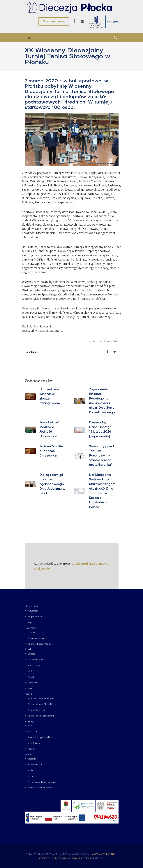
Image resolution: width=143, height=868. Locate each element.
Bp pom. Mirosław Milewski (40, 704)
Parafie (31, 770)
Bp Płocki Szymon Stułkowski (41, 698)
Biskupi (28, 694)
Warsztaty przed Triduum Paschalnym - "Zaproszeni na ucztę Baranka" (101, 456)
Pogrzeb (31, 677)
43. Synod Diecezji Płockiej (39, 644)
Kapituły (31, 749)
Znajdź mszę (54, 21)
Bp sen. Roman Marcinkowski (41, 716)
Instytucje (29, 721)
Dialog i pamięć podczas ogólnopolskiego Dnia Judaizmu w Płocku (52, 484)
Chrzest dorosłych (36, 659)
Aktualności (33, 611)
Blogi (30, 622)
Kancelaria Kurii (35, 764)
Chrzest (31, 654)
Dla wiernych (31, 606)
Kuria (30, 726)
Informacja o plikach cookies (40, 788)
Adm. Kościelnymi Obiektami (40, 737)
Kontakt (29, 754)
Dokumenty (30, 628)
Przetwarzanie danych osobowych (42, 782)
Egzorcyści (32, 683)
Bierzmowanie (34, 665)
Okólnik (31, 632)
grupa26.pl (98, 858)
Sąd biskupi (33, 731)
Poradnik (29, 649)
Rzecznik (32, 759)
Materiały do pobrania (37, 638)
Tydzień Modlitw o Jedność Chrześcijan (51, 451)
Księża (31, 776)
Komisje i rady (34, 743)
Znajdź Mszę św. (35, 617)
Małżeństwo (33, 671)
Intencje (31, 688)
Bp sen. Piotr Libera (36, 710)
